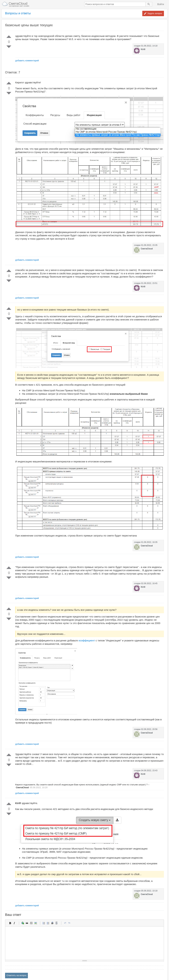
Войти (161, 4)
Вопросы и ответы (18, 13)
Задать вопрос (155, 13)
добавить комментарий (27, 61)
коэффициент (87, 640)
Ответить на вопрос (16, 975)
